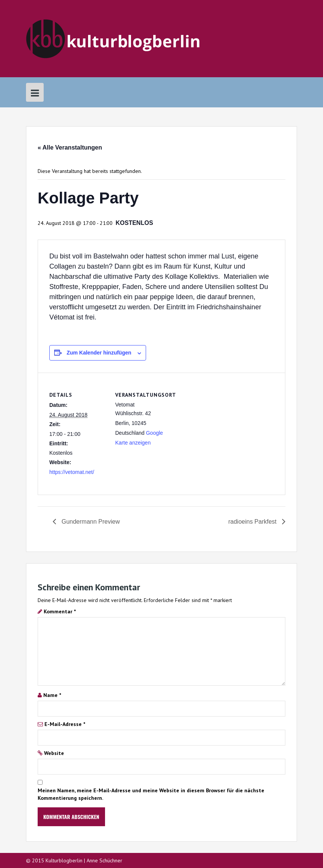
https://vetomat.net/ (72, 472)
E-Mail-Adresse (65, 724)
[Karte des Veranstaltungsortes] (225, 425)
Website (54, 753)
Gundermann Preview (90, 522)
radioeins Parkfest (253, 522)
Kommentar (60, 611)
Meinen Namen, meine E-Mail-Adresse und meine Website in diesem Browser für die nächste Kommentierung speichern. (151, 794)
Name (52, 695)
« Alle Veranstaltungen (70, 147)
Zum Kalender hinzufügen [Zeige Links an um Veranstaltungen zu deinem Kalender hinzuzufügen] (99, 353)
